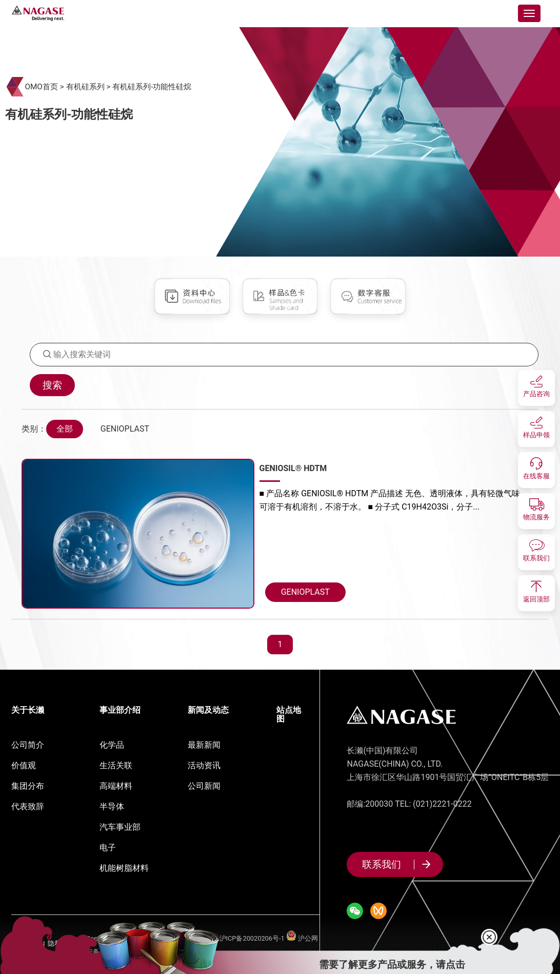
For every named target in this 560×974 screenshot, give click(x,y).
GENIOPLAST (125, 429)
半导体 (112, 806)
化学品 (112, 745)
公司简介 (28, 745)
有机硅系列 (85, 87)
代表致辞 (28, 806)
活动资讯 (204, 765)
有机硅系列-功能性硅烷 (152, 87)
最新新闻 (204, 745)
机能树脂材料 (124, 868)
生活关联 (116, 765)
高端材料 (116, 786)
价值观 (24, 765)
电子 (108, 848)
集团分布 (28, 786)
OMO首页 (41, 87)
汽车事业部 (120, 827)
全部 (65, 429)
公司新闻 (204, 786)
